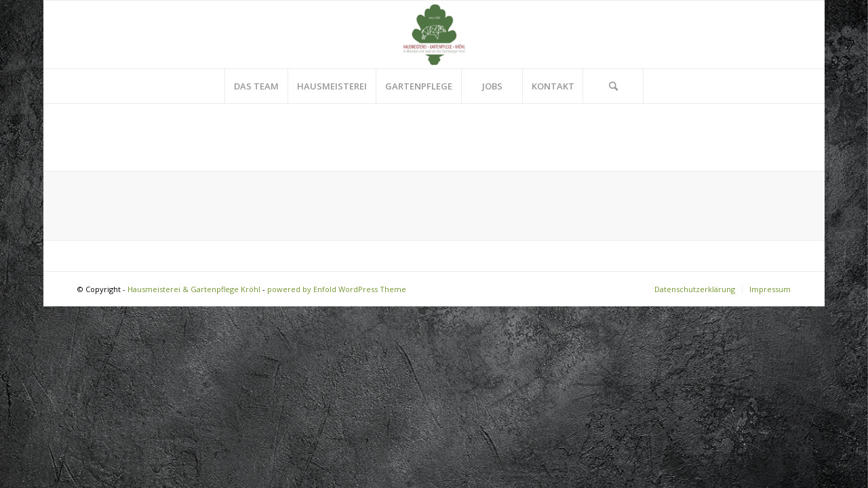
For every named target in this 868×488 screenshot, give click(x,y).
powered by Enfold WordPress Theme (337, 289)
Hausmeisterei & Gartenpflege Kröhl (194, 289)
